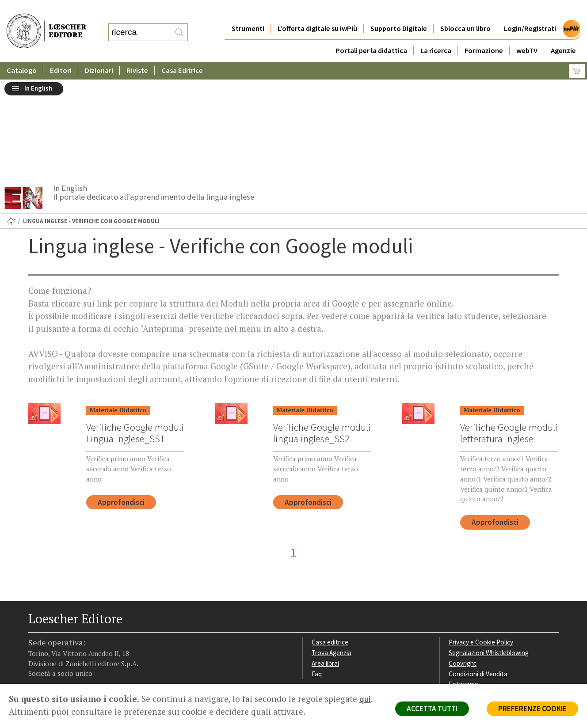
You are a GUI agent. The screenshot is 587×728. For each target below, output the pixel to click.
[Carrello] (577, 53)
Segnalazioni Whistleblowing (489, 555)
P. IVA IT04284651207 (59, 664)
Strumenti (248, 11)
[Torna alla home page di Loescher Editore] (46, 22)
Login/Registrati (530, 11)
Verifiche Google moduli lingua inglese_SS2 (322, 336)
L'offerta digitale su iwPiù (317, 11)
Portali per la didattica (371, 33)
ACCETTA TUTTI (432, 709)
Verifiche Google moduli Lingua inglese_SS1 (135, 336)
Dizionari (99, 53)
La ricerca (436, 33)
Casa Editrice (183, 53)
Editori (61, 53)
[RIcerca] (179, 23)
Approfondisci (121, 405)
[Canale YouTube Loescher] (82, 629)
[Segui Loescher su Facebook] (36, 629)
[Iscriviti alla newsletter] (98, 628)
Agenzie (563, 33)
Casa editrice (330, 545)
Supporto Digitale (399, 11)
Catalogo (22, 53)
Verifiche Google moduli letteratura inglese (509, 336)
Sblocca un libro (465, 11)
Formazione (484, 33)
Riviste (138, 53)
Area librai (325, 566)
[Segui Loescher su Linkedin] (67, 629)
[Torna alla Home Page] (11, 124)
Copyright (463, 566)
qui (365, 699)
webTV (527, 33)
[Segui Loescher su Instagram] (51, 629)
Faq (317, 577)
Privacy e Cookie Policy (481, 545)
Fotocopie (463, 587)
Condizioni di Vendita (478, 577)
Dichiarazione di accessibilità (489, 597)
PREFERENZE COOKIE (532, 709)
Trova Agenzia (332, 555)
